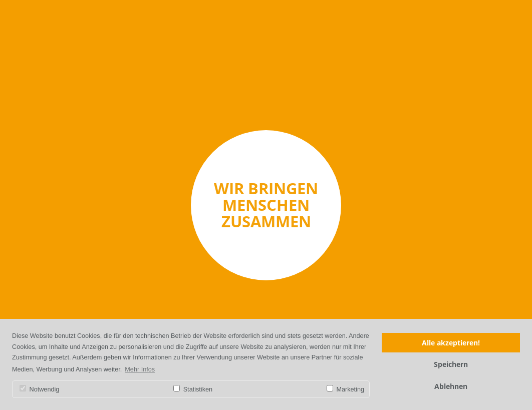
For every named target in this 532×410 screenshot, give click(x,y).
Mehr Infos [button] (140, 369)
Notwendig (39, 389)
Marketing (345, 389)
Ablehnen (451, 386)
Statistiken (193, 389)
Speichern (451, 364)
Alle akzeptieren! (451, 343)
